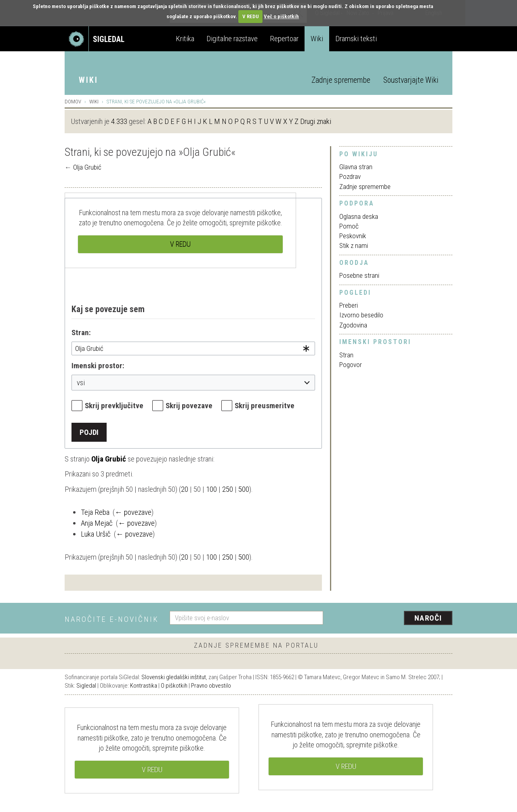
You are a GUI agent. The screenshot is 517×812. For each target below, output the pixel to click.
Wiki (317, 39)
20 (185, 489)
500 (244, 489)
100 (211, 489)
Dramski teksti (356, 39)
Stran (346, 355)
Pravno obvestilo (211, 686)
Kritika (185, 39)
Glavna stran (356, 167)
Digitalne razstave (232, 39)
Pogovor (351, 365)
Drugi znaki (316, 121)
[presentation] (393, 619)
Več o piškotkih (281, 16)
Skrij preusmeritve (265, 406)
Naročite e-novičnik (112, 619)
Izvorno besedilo (361, 315)
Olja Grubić (87, 167)
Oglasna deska (359, 216)
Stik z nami (354, 245)
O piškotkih (174, 686)
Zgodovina (353, 325)
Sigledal (86, 686)
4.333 (119, 121)
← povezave (133, 512)
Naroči (428, 618)
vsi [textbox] (81, 383)
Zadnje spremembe (341, 80)
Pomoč (349, 226)
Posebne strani (359, 275)
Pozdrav (350, 176)
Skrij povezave (189, 406)
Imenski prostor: (98, 366)
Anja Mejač (97, 523)
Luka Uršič (96, 534)
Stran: (81, 333)
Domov (73, 102)
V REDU (251, 16)
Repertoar (284, 39)
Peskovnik (353, 236)
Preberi (349, 305)
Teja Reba (95, 512)
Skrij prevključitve (114, 406)
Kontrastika (144, 686)
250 (228, 489)
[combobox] (193, 348)
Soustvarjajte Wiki (411, 80)
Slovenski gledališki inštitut (174, 677)
